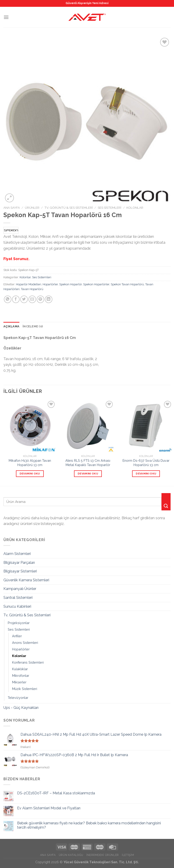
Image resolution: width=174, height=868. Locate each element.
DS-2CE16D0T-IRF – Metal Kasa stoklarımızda (56, 793)
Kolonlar (135, 208)
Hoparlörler (50, 284)
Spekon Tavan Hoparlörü (127, 284)
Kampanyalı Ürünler (20, 589)
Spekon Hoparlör (70, 284)
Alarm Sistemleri (17, 554)
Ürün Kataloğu (71, 855)
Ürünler (32, 208)
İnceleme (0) (33, 326)
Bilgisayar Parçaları (19, 563)
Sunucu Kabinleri (17, 606)
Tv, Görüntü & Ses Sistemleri (69, 208)
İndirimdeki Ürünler (103, 855)
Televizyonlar (18, 698)
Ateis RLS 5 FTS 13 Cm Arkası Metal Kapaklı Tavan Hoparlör (88, 463)
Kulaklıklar (20, 669)
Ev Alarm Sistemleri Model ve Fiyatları (49, 808)
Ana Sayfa (12, 208)
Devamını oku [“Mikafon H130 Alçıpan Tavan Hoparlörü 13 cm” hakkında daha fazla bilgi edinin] (30, 474)
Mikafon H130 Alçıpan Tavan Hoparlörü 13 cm (30, 463)
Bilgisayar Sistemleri (20, 571)
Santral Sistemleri (18, 598)
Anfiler (17, 636)
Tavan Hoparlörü (32, 289)
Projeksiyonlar (19, 623)
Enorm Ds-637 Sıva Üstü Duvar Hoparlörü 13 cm (146, 463)
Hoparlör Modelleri (29, 284)
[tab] (11, 326)
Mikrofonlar (21, 676)
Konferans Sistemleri (28, 662)
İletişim (128, 855)
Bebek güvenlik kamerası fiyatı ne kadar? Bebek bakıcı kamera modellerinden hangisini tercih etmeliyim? (89, 825)
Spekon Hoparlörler (96, 284)
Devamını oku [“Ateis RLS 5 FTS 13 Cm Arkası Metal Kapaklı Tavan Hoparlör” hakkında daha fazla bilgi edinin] (88, 474)
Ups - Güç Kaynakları (21, 708)
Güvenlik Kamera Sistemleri (26, 580)
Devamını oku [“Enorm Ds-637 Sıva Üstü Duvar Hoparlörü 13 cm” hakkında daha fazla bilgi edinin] (146, 474)
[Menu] (6, 17)
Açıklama (11, 326)
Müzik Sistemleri (25, 689)
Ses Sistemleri (109, 208)
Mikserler (19, 682)
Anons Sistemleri (25, 643)
